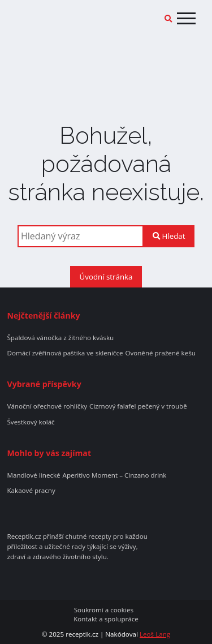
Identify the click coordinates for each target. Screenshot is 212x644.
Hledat (169, 236)
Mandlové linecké (33, 475)
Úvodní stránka (106, 277)
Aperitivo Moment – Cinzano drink (115, 475)
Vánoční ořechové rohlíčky (47, 406)
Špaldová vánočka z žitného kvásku (60, 338)
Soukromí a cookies (104, 610)
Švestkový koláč (31, 422)
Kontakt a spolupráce (106, 619)
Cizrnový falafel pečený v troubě (138, 406)
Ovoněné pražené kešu (160, 353)
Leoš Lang (155, 634)
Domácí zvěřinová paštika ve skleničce (65, 353)
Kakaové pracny (31, 491)
